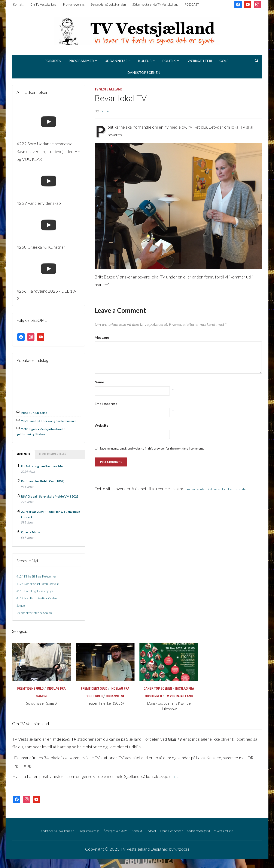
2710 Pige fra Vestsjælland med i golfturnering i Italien (45, 433)
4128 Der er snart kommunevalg (46, 584)
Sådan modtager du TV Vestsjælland (155, 4)
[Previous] (21, 668)
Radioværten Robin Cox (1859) (43, 482)
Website (101, 425)
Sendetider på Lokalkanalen (108, 4)
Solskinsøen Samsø (41, 705)
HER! (177, 778)
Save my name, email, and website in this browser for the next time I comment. (152, 448)
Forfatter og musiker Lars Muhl (43, 467)
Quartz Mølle (31, 533)
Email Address (106, 404)
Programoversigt (74, 4)
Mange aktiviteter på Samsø (42, 614)
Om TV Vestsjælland (43, 4)
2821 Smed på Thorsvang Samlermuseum (43, 422)
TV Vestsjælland (108, 89)
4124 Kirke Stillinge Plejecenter (45, 577)
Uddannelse (116, 61)
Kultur (145, 61)
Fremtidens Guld (30, 690)
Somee (23, 606)
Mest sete (24, 456)
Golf (224, 61)
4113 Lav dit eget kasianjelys (43, 592)
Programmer (81, 61)
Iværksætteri (199, 61)
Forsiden (53, 61)
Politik (169, 61)
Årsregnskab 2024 (123, 831)
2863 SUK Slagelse (39, 412)
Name (99, 382)
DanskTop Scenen (144, 72)
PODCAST (192, 4)
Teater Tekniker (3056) (105, 705)
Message (102, 337)
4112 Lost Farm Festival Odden (45, 599)
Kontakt (18, 4)
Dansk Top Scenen (158, 690)
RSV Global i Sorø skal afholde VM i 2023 (50, 498)
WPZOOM (182, 858)
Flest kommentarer (53, 456)
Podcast (171, 831)
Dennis (106, 110)
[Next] (253, 668)
